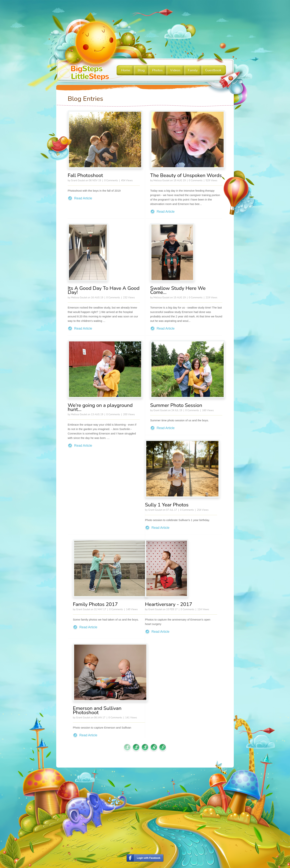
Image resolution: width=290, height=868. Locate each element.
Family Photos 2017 (95, 604)
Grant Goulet (78, 181)
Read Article (83, 198)
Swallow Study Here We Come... (178, 290)
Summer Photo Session (176, 405)
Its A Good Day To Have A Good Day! (104, 290)
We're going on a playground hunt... (100, 407)
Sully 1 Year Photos (167, 505)
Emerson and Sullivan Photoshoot (97, 710)
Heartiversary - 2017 (169, 604)
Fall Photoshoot (85, 175)
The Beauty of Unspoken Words (186, 175)
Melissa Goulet (162, 181)
